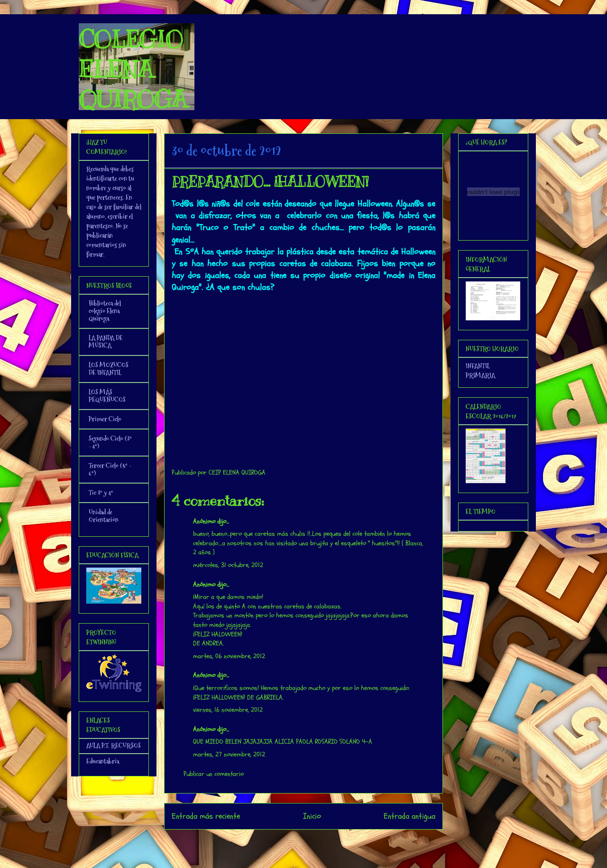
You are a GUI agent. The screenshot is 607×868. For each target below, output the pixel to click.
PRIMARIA (480, 375)
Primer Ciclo (105, 419)
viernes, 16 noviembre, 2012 (228, 710)
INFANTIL (478, 366)
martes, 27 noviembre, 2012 (229, 754)
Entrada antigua (409, 816)
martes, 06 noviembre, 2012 (229, 656)
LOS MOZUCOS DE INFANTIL (109, 369)
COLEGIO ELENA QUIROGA (133, 69)
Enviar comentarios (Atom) (323, 842)
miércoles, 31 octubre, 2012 (228, 565)
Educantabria (103, 761)
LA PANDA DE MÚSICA (106, 342)
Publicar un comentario (214, 774)
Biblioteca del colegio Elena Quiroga (105, 311)
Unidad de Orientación (104, 516)
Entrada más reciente (206, 816)
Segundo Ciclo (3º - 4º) (110, 442)
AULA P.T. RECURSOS (114, 746)
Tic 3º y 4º (101, 493)
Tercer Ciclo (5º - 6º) (110, 469)
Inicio (312, 816)
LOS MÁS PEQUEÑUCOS (107, 396)
